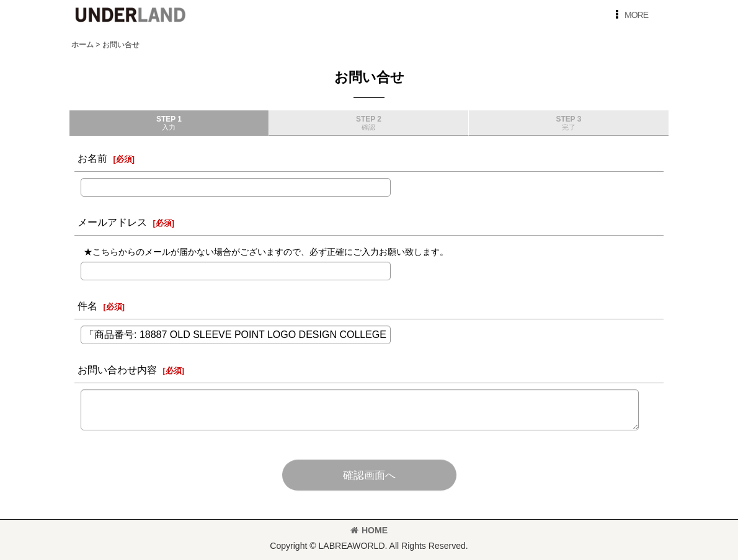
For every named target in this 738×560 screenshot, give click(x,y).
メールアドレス (112, 222)
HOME (369, 530)
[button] (629, 15)
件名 (87, 306)
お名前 (92, 158)
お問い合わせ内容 (117, 370)
